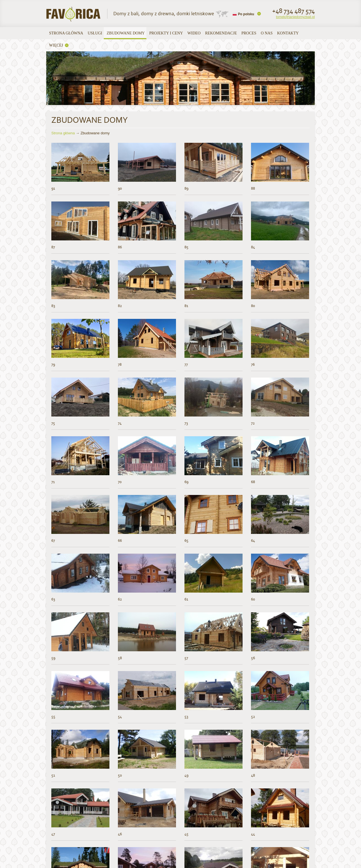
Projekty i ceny (166, 33)
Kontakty (288, 33)
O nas (267, 33)
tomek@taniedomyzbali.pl (295, 17)
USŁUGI (95, 33)
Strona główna (66, 33)
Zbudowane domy (126, 33)
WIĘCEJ (56, 45)
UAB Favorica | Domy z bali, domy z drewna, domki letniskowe (74, 14)
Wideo (194, 33)
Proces (249, 33)
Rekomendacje (221, 33)
